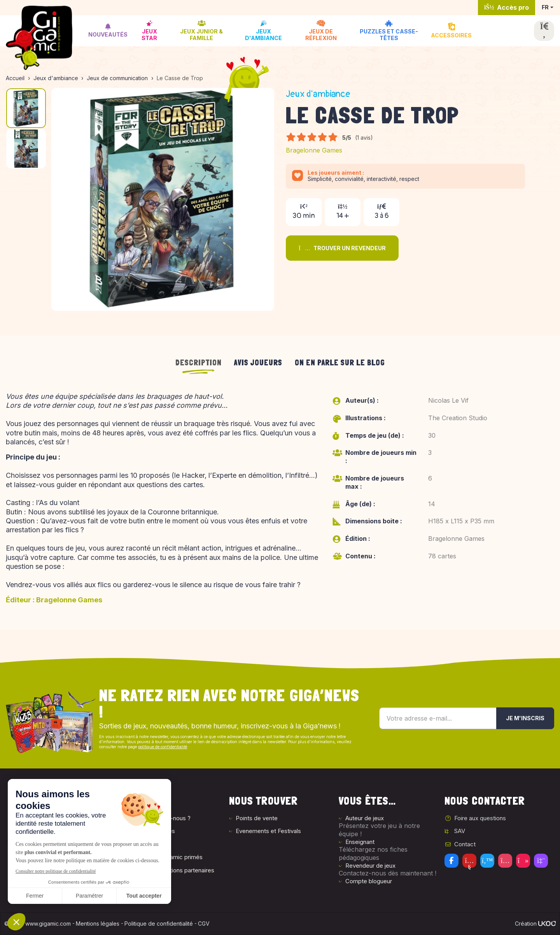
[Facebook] (451, 861)
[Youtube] (469, 861)
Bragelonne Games (314, 150)
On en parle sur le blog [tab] (340, 363)
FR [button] (545, 7)
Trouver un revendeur (342, 248)
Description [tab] (199, 363)
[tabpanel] (280, 501)
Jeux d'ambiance (318, 94)
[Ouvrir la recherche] (544, 31)
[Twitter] (487, 861)
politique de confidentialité (163, 747)
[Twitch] (541, 861)
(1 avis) (364, 138)
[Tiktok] (523, 861)
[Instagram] (505, 861)
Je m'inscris (525, 718)
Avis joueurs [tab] (258, 363)
